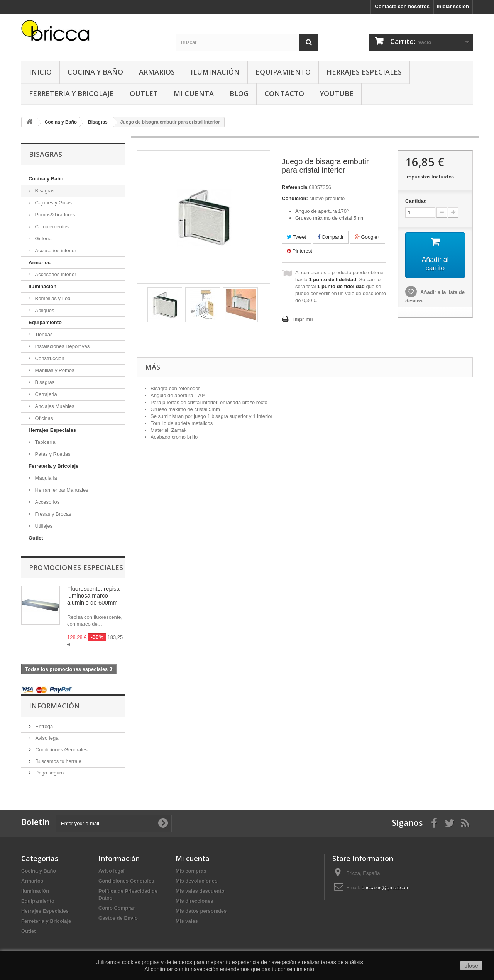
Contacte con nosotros (402, 6)
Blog (239, 93)
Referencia (294, 187)
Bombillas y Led (52, 298)
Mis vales (187, 921)
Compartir (331, 237)
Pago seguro (49, 773)
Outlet (144, 93)
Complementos (51, 227)
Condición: (295, 198)
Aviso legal (47, 738)
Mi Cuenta (194, 93)
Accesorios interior (55, 251)
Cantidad (416, 201)
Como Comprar (117, 908)
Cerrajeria (45, 394)
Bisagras (44, 191)
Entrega (43, 726)
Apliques (44, 310)
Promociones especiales (76, 567)
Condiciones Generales (61, 750)
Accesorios (47, 502)
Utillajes (43, 526)
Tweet (296, 237)
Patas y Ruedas (52, 454)
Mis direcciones (195, 901)
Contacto (284, 93)
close (471, 966)
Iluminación (215, 72)
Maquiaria (45, 478)
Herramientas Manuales (61, 490)
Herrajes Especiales (364, 72)
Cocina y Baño (95, 72)
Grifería (43, 239)
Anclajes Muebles (54, 406)
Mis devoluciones (196, 881)
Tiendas (43, 334)
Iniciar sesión (453, 6)
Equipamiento (283, 72)
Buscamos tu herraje (58, 761)
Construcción (49, 358)
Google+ (368, 237)
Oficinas (43, 418)
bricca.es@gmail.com (386, 887)
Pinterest (299, 251)
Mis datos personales (201, 911)
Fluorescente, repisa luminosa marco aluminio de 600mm (93, 595)
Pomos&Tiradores (54, 215)
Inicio (40, 72)
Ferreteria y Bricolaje (71, 93)
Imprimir (303, 319)
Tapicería (44, 442)
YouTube (337, 93)
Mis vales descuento (200, 891)
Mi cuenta (193, 858)
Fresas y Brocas (52, 514)
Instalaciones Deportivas (62, 346)
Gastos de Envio (118, 918)
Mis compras (191, 871)
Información (54, 706)
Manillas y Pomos (54, 370)
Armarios (157, 72)
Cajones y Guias (53, 203)
